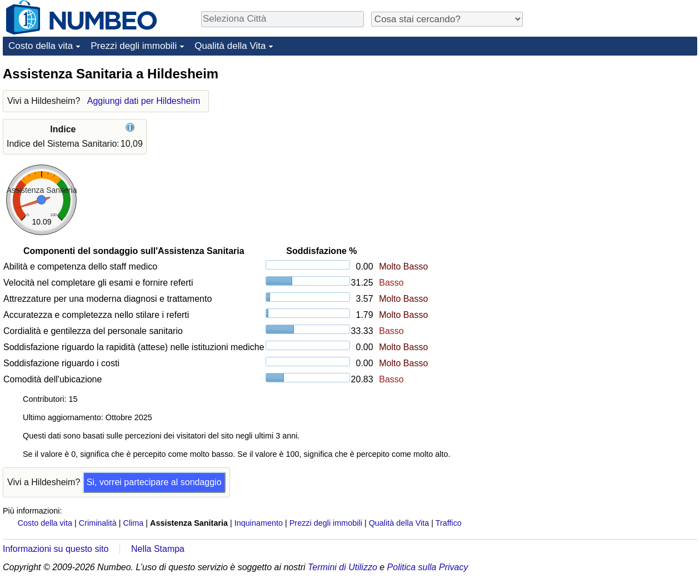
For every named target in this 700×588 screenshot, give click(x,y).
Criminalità (98, 523)
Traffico (449, 523)
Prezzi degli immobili (134, 46)
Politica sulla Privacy (428, 567)
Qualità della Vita (230, 46)
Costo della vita (41, 46)
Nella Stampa (158, 549)
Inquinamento (259, 523)
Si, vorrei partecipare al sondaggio (154, 482)
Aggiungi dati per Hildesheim (144, 101)
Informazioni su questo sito (56, 549)
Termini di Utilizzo (342, 567)
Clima (134, 523)
